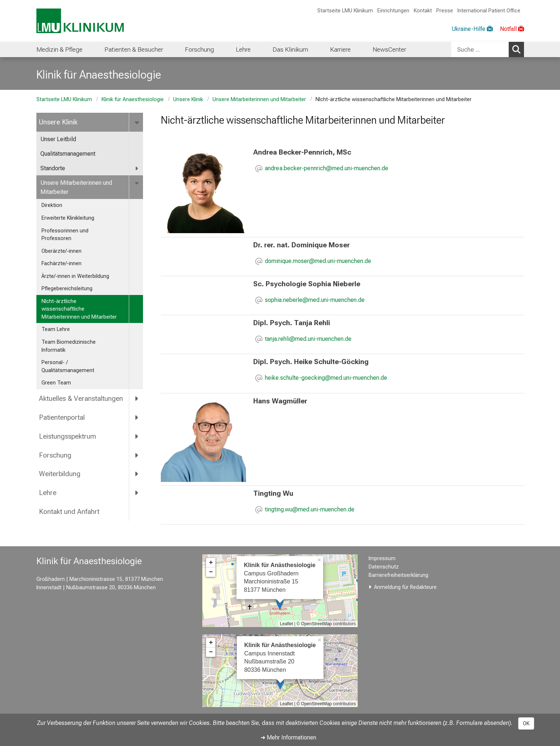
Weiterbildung (60, 474)
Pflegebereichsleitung (67, 289)
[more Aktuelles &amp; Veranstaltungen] (137, 399)
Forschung (55, 455)
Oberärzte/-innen (61, 251)
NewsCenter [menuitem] (389, 49)
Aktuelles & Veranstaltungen (81, 398)
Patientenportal (62, 417)
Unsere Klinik (188, 99)
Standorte (53, 168)
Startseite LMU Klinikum (345, 11)
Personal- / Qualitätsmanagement (68, 366)
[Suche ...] (480, 49)
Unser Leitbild (58, 139)
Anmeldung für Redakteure (405, 587)
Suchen (518, 49)
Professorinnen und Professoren (65, 235)
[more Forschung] (137, 455)
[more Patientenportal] (137, 417)
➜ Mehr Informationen (288, 737)
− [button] (211, 572)
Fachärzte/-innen (61, 264)
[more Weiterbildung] (137, 474)
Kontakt (423, 11)
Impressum (382, 558)
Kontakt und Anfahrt (69, 512)
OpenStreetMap (316, 624)
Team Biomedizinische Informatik (69, 346)
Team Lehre (56, 329)
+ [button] (211, 563)
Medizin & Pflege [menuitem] (59, 49)
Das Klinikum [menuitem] (290, 49)
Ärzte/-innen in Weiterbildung (75, 276)
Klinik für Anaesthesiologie (133, 99)
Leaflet (286, 624)
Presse (445, 11)
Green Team (56, 383)
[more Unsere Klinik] (138, 122)
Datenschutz (384, 567)
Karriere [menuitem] (340, 49)
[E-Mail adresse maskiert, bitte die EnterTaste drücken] (327, 169)
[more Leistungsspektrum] (137, 436)
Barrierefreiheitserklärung (398, 575)
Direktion (52, 205)
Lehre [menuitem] (243, 49)
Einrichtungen (393, 11)
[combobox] (488, 49)
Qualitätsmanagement (68, 154)
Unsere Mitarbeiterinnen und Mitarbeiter (259, 99)
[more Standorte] (137, 169)
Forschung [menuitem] (199, 49)
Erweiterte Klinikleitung (68, 218)
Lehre (48, 493)
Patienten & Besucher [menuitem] (134, 49)
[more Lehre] (137, 493)
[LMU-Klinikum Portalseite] (80, 21)
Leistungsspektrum (67, 436)
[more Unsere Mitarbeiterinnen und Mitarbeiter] (138, 183)
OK (526, 723)
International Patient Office (489, 11)
